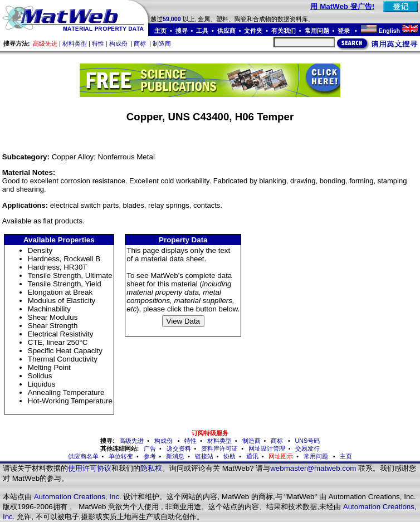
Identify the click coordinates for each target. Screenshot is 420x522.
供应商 (226, 31)
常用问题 (317, 31)
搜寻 (182, 31)
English (389, 31)
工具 (202, 31)
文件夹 (253, 31)
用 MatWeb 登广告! (342, 6)
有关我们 (284, 31)
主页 (160, 31)
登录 (345, 31)
